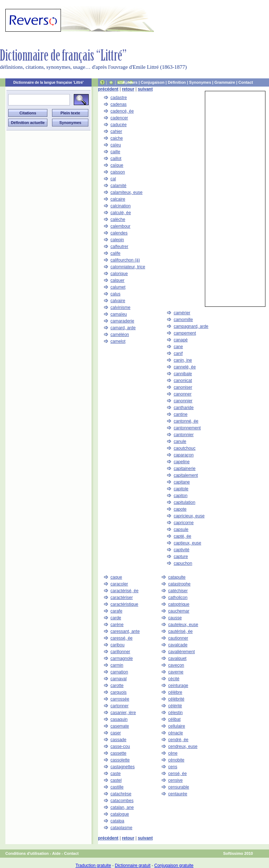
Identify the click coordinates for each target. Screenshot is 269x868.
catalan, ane (122, 807)
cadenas (118, 104)
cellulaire (177, 726)
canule (180, 441)
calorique (119, 274)
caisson (118, 172)
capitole (181, 489)
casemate (120, 726)
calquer (117, 280)
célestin (175, 713)
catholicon (178, 598)
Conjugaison (153, 82)
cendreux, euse (183, 746)
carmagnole (122, 658)
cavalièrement (182, 652)
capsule (181, 529)
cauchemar (179, 611)
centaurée (178, 794)
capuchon (183, 563)
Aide (56, 853)
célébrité (176, 699)
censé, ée (177, 774)
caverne (176, 672)
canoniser (183, 387)
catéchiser (178, 591)
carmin (117, 665)
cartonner (120, 706)
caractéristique (124, 604)
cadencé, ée (122, 111)
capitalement (186, 475)
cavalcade (178, 645)
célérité (175, 706)
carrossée (120, 699)
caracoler (119, 584)
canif (178, 353)
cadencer (119, 118)
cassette (118, 753)
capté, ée (182, 536)
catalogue (120, 814)
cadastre (119, 98)
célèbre (175, 692)
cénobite (176, 760)
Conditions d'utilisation (27, 853)
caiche (117, 138)
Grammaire (225, 82)
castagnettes (123, 767)
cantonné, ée (186, 421)
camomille (183, 320)
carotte (117, 686)
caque (116, 577)
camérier (182, 313)
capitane (182, 482)
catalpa (117, 821)
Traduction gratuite (93, 866)
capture (181, 557)
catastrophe (179, 584)
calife (115, 253)
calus (115, 294)
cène (173, 753)
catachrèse (121, 794)
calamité (118, 186)
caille (115, 152)
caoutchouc (184, 448)
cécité (174, 679)
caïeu (116, 145)
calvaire (118, 301)
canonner (182, 394)
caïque (117, 165)
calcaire (118, 199)
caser (116, 733)
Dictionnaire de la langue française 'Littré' (48, 82)
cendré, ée (178, 740)
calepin (117, 240)
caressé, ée (121, 638)
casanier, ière (123, 713)
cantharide (183, 408)
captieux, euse (187, 543)
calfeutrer (119, 247)
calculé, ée (121, 213)
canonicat (183, 381)
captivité (181, 550)
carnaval (118, 679)
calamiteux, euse (126, 192)
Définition (177, 82)
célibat (174, 719)
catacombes (122, 801)
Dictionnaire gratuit (133, 866)
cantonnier (183, 435)
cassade (118, 740)
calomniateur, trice (128, 267)
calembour (120, 226)
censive (175, 780)
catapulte (177, 577)
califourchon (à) (125, 260)
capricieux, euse (189, 516)
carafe (116, 611)
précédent (108, 89)
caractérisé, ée (125, 591)
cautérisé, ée (180, 631)
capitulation (184, 502)
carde (116, 618)
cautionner (178, 638)
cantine (180, 414)
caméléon (120, 335)
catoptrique (179, 604)
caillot (116, 159)
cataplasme (121, 828)
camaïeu (119, 314)
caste (116, 774)
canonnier (183, 401)
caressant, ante (125, 631)
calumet (118, 287)
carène (117, 625)
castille (117, 787)
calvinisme (120, 308)
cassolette (120, 760)
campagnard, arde (191, 326)
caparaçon (183, 455)
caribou (117, 645)
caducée (118, 125)
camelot (118, 341)
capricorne (183, 523)
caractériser (122, 598)
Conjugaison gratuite (174, 866)
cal (113, 179)
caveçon (176, 665)
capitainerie (184, 469)
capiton (180, 496)
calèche (118, 219)
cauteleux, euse (183, 625)
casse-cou (120, 746)
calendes (119, 233)
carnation (119, 672)
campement (185, 333)
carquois (118, 692)
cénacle (175, 733)
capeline (182, 462)
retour (128, 89)
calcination (121, 206)
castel (116, 780)
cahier (116, 131)
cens (173, 767)
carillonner (120, 652)
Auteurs (130, 82)
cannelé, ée (185, 367)
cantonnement (187, 428)
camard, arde (123, 328)
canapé (180, 340)
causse (175, 618)
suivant (145, 89)
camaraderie (122, 321)
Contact (246, 82)
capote (180, 509)
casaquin (119, 719)
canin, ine (183, 360)
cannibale (183, 374)
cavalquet (177, 658)
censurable (179, 787)
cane (178, 347)
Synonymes (200, 82)
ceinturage (178, 686)
